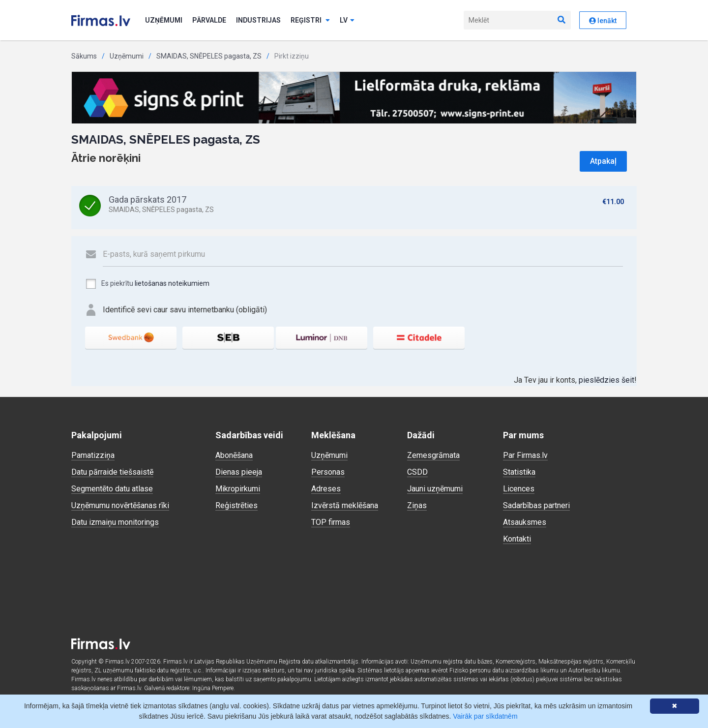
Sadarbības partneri (536, 505)
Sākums (84, 56)
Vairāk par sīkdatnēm (485, 716)
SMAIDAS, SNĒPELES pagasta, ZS (209, 56)
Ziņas (417, 505)
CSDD (417, 472)
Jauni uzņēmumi (435, 489)
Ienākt (603, 21)
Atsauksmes (525, 522)
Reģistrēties (236, 505)
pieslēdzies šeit (606, 380)
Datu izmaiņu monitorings (115, 522)
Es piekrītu (147, 284)
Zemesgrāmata (433, 455)
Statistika (519, 472)
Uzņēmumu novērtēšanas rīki (120, 505)
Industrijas (258, 20)
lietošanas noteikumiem (172, 283)
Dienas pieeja (239, 472)
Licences (519, 489)
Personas (328, 472)
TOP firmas (331, 522)
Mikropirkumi (238, 489)
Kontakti (517, 539)
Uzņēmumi (164, 20)
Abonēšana (234, 455)
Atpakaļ (603, 161)
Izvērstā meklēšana (345, 505)
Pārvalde (209, 20)
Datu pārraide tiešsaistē (112, 472)
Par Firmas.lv (525, 455)
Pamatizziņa (93, 455)
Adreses (326, 489)
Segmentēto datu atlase (112, 489)
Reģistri (310, 20)
